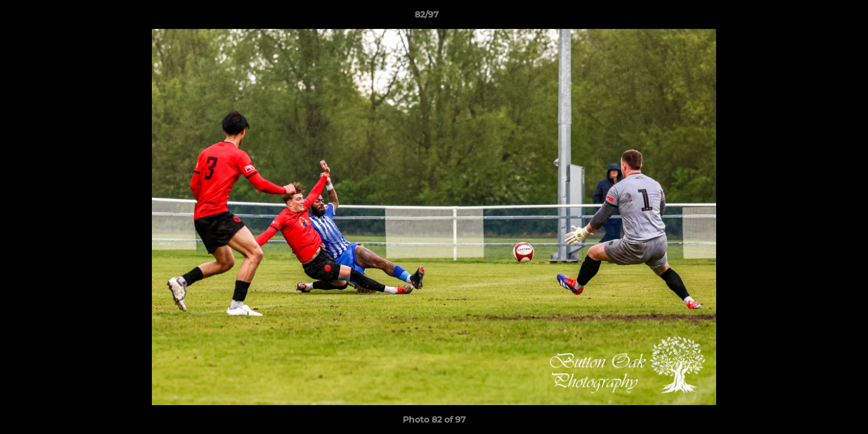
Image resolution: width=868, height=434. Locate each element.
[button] (817, 17)
